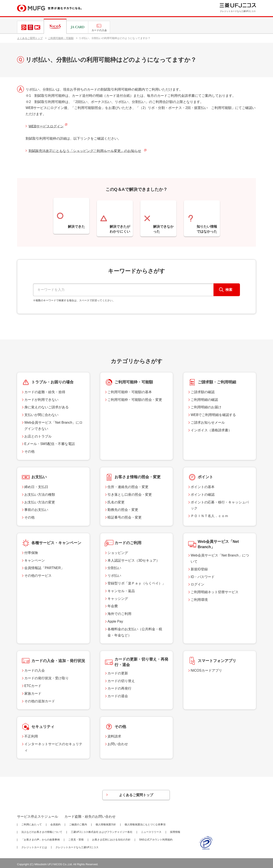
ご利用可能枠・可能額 (61, 38)
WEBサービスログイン (46, 126)
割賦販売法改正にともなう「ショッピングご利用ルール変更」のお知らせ (85, 151)
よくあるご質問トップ (30, 38)
